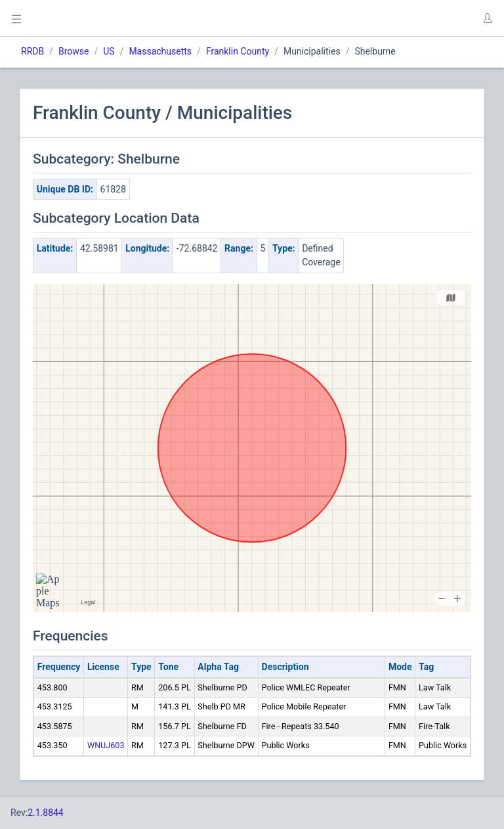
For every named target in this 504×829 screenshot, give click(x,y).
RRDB (32, 51)
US (109, 51)
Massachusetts (160, 51)
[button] (487, 18)
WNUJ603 (106, 745)
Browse (73, 51)
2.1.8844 (46, 813)
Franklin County (238, 51)
